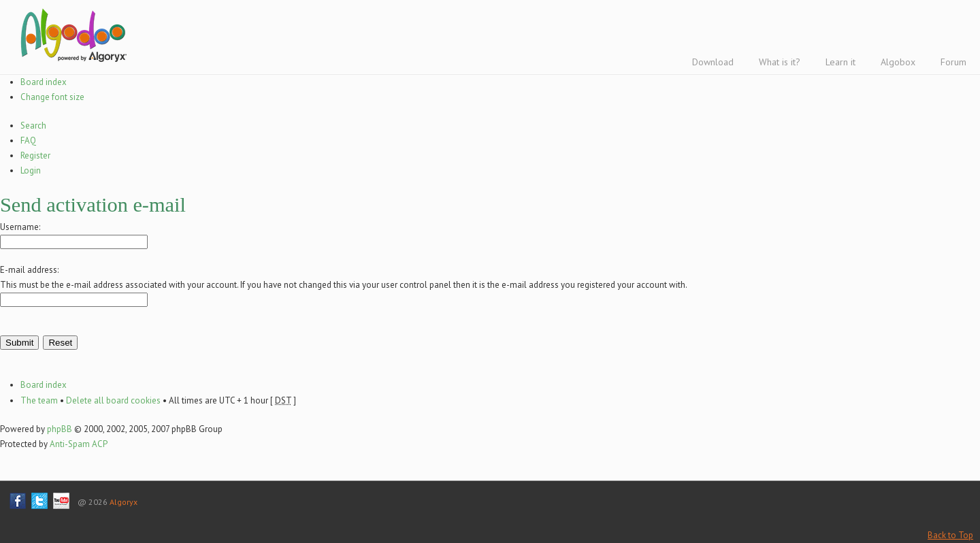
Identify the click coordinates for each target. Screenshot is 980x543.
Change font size (52, 97)
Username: (20, 227)
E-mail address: (29, 270)
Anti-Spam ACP (79, 444)
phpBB (60, 429)
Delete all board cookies (113, 400)
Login (31, 170)
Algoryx (124, 502)
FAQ (28, 141)
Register (35, 155)
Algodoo (71, 35)
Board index (44, 82)
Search (33, 126)
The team (39, 400)
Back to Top (950, 535)
